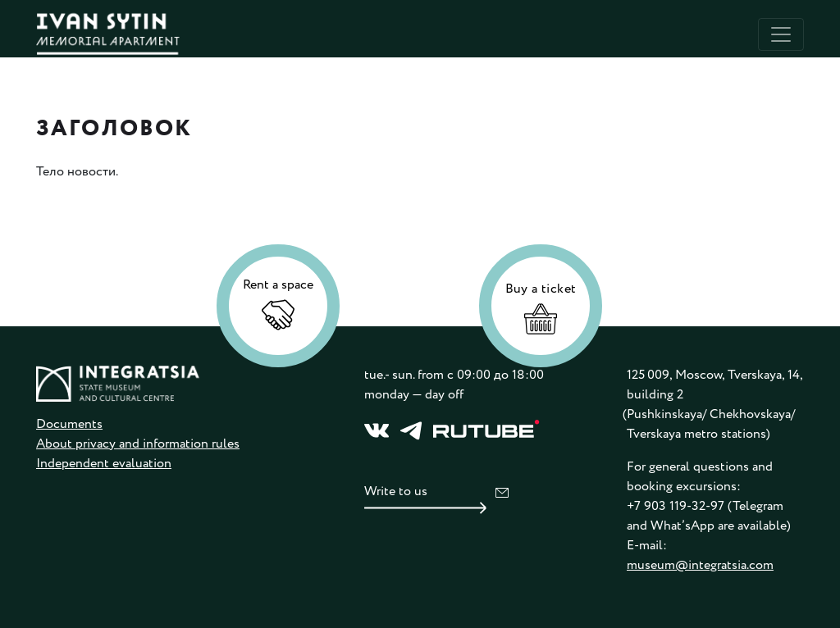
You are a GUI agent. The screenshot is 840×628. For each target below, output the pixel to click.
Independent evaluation (104, 464)
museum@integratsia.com (700, 565)
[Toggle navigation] (781, 34)
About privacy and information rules (138, 444)
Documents (69, 424)
